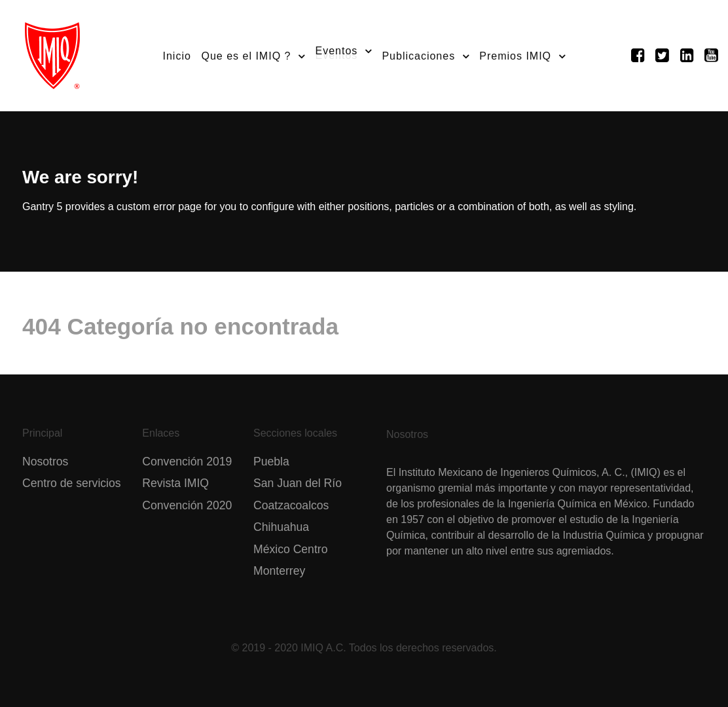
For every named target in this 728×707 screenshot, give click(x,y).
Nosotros (45, 462)
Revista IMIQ (175, 483)
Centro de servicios (72, 483)
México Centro (290, 549)
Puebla (271, 462)
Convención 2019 (187, 462)
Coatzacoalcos (291, 505)
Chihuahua (281, 527)
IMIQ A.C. (323, 648)
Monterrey (279, 571)
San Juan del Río (298, 483)
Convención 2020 (187, 505)
